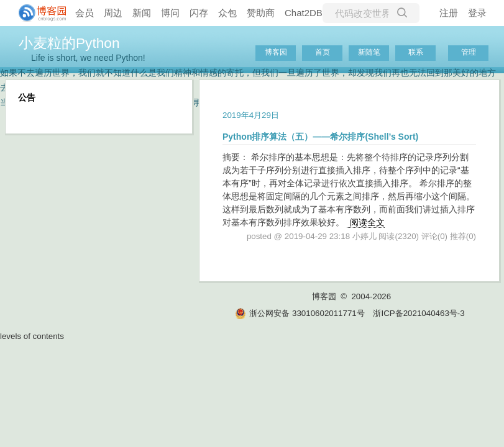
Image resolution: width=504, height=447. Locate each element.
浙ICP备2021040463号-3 (419, 313)
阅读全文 (367, 222)
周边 (113, 13)
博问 (170, 13)
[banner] (37, 13)
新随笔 (369, 52)
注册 (449, 13)
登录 (477, 13)
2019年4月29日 (251, 115)
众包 (227, 13)
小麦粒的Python (69, 43)
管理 (469, 52)
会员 (85, 13)
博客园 (276, 52)
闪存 (199, 13)
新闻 (142, 13)
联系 (416, 52)
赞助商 (261, 13)
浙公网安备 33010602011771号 (300, 313)
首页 (323, 52)
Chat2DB (304, 13)
